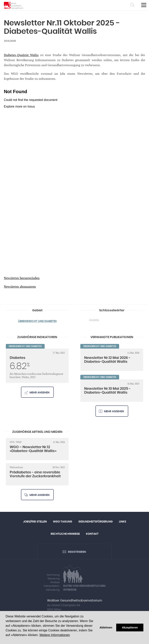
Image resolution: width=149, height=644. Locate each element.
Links (123, 522)
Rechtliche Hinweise (65, 534)
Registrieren (77, 552)
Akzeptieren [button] (130, 628)
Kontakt (92, 534)
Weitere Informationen (55, 635)
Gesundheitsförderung (96, 522)
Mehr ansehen (39, 393)
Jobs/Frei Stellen (35, 522)
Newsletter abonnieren (20, 287)
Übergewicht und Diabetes (37, 321)
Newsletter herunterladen (22, 278)
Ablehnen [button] (106, 628)
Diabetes (94, 320)
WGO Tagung (63, 522)
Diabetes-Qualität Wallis (21, 55)
